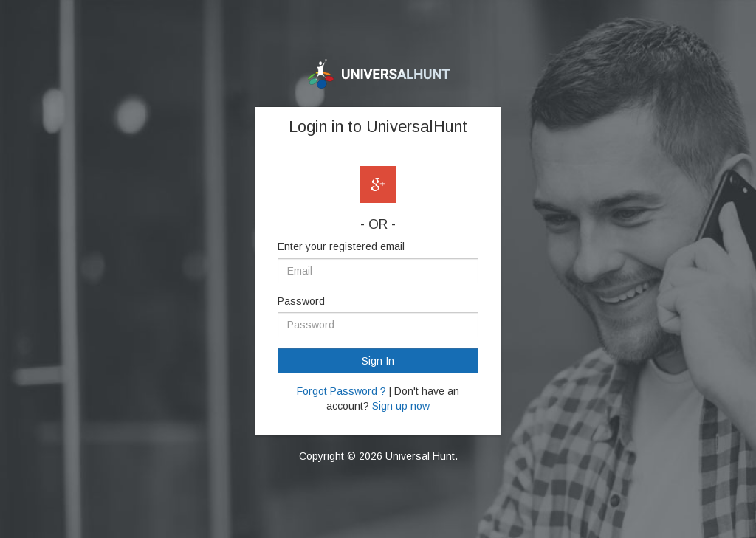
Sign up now (401, 406)
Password (301, 301)
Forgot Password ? (341, 391)
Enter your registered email (341, 246)
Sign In (378, 361)
